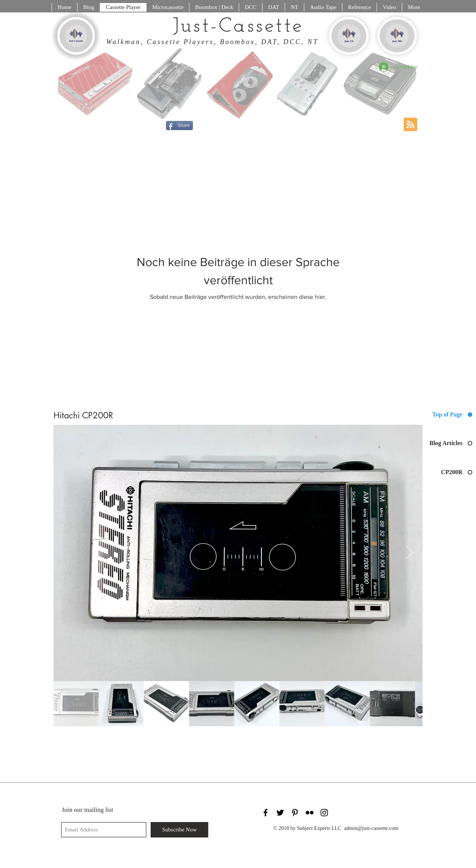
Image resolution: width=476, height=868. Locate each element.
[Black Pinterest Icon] (295, 813)
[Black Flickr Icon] (310, 813)
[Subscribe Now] (179, 830)
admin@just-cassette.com (371, 828)
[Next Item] (410, 553)
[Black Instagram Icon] (324, 813)
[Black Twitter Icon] (280, 813)
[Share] (179, 126)
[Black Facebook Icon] (265, 813)
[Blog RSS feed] (410, 125)
